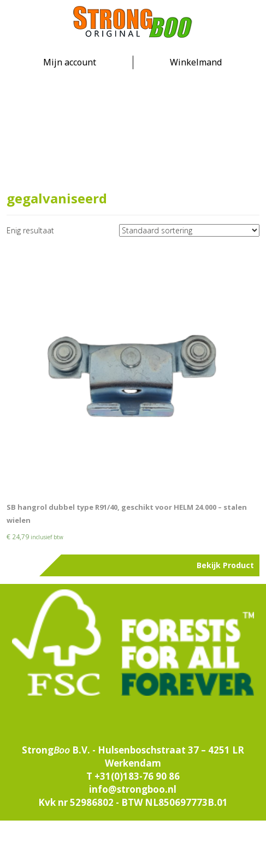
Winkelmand (196, 62)
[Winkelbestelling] (189, 230)
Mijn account (70, 62)
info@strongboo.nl (133, 789)
